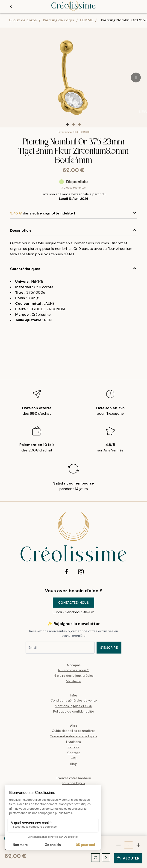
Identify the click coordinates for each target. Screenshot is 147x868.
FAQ (74, 758)
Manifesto (73, 681)
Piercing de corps (58, 20)
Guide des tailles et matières (74, 731)
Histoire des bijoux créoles (74, 676)
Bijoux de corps (23, 20)
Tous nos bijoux (73, 783)
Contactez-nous (73, 603)
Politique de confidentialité (74, 711)
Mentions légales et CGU (73, 706)
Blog (73, 764)
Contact (74, 753)
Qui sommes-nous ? (74, 670)
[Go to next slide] (136, 77)
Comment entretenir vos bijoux (73, 736)
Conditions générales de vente (74, 700)
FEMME (87, 20)
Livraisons (73, 742)
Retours (74, 747)
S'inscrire (109, 648)
